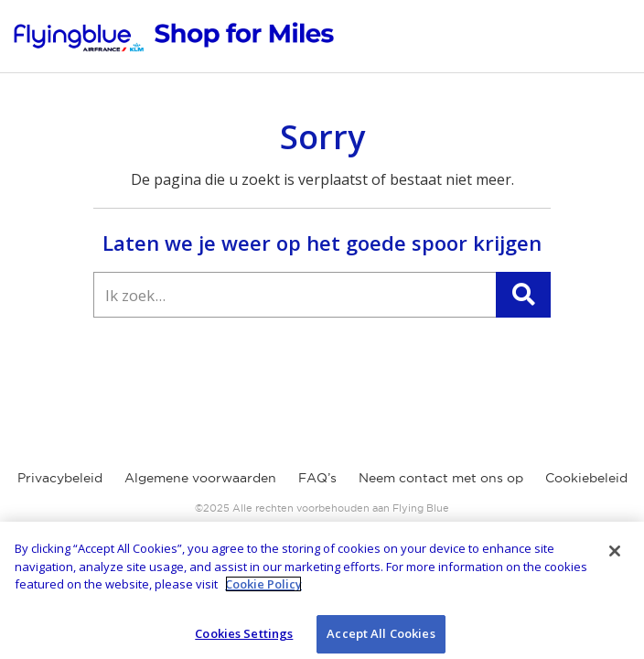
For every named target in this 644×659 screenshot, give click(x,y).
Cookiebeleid (586, 478)
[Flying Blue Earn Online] (174, 37)
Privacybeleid (60, 478)
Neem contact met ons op (441, 478)
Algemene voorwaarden (200, 478)
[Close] (615, 556)
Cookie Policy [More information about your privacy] (263, 589)
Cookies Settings (244, 638)
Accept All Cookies (381, 638)
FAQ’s (317, 478)
